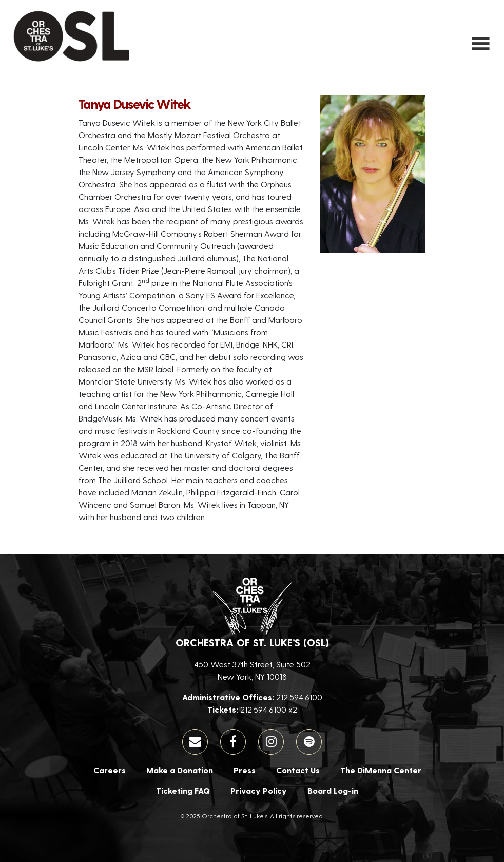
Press (245, 770)
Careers (110, 770)
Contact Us (298, 770)
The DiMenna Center (381, 770)
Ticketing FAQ (183, 790)
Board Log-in (333, 790)
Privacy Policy (259, 790)
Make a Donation (180, 770)
